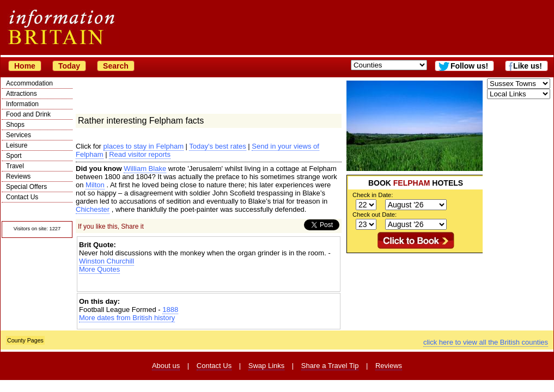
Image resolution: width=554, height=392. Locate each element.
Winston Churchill (106, 261)
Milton (95, 185)
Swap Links (266, 366)
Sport (14, 156)
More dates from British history (127, 318)
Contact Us (22, 197)
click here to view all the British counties (486, 342)
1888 (170, 310)
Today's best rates (217, 146)
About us (166, 366)
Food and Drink (28, 114)
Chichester (93, 209)
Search (116, 66)
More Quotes (99, 269)
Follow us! (469, 66)
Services (19, 135)
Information (22, 104)
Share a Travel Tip (330, 366)
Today (69, 66)
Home (25, 66)
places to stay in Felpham (144, 146)
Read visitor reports (140, 154)
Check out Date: (375, 215)
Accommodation (29, 83)
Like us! (528, 66)
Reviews (18, 176)
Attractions (22, 94)
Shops (15, 125)
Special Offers (26, 187)
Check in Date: (373, 195)
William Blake (145, 169)
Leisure (17, 145)
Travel (15, 166)
